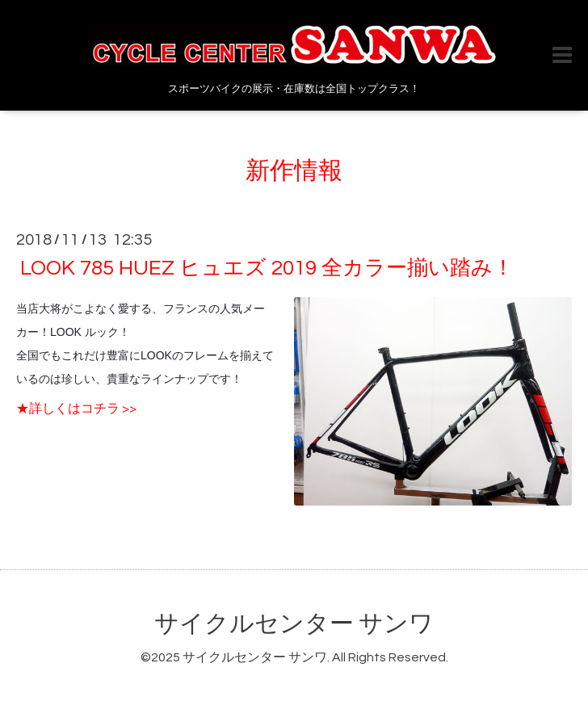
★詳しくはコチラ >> (76, 409)
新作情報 (294, 171)
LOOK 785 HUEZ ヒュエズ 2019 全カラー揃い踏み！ (267, 268)
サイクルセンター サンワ (294, 624)
